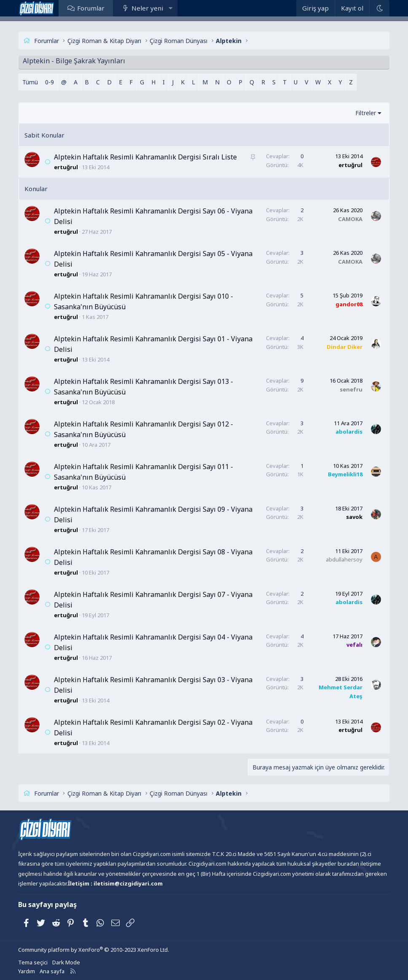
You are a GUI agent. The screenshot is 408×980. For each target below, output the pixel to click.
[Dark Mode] (379, 8)
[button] (170, 8)
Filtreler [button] (366, 113)
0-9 (50, 82)
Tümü (30, 82)
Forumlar (91, 8)
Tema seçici (33, 962)
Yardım (27, 971)
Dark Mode (66, 962)
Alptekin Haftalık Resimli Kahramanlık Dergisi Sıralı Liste (145, 157)
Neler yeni (147, 8)
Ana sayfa (52, 971)
